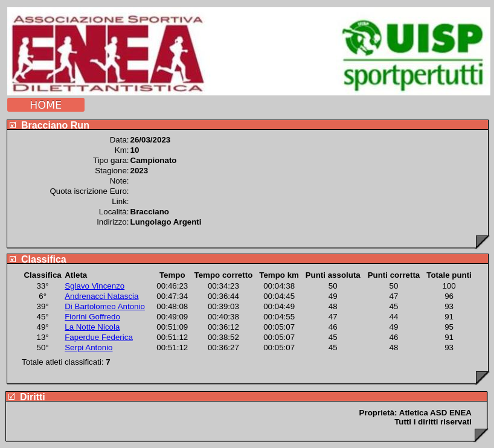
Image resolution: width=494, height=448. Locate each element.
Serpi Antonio (88, 347)
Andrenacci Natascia (101, 296)
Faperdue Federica (99, 337)
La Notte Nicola (92, 327)
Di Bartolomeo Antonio (105, 306)
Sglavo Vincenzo (95, 286)
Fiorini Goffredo (92, 317)
